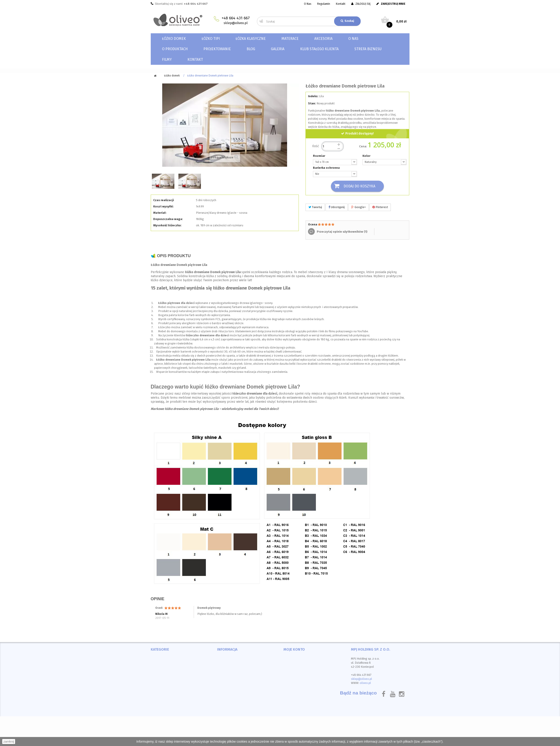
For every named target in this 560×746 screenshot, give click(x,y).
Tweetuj (315, 207)
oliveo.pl (365, 683)
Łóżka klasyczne (251, 39)
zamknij (9, 742)
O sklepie (224, 685)
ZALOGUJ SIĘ (361, 4)
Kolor (367, 156)
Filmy (167, 60)
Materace (290, 39)
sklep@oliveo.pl (236, 23)
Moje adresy (292, 669)
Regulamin (324, 4)
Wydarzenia (225, 695)
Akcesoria (323, 39)
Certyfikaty (225, 705)
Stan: (312, 103)
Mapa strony (226, 711)
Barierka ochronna (327, 168)
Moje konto (294, 650)
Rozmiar (319, 156)
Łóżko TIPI (211, 39)
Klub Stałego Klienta (319, 49)
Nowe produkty (228, 664)
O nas (353, 39)
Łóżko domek (174, 39)
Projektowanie (217, 49)
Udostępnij (337, 207)
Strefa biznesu (368, 49)
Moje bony (291, 680)
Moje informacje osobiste (301, 674)
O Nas (308, 4)
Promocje (224, 659)
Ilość (316, 146)
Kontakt (341, 4)
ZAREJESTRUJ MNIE (391, 4)
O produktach (175, 49)
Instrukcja (224, 700)
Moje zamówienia (296, 659)
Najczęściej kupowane (233, 669)
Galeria (278, 49)
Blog (251, 49)
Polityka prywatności (232, 690)
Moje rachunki (293, 664)
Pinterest (380, 207)
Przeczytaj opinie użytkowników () (342, 232)
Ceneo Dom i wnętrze (166, 695)
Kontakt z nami (228, 674)
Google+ (359, 207)
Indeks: (313, 96)
